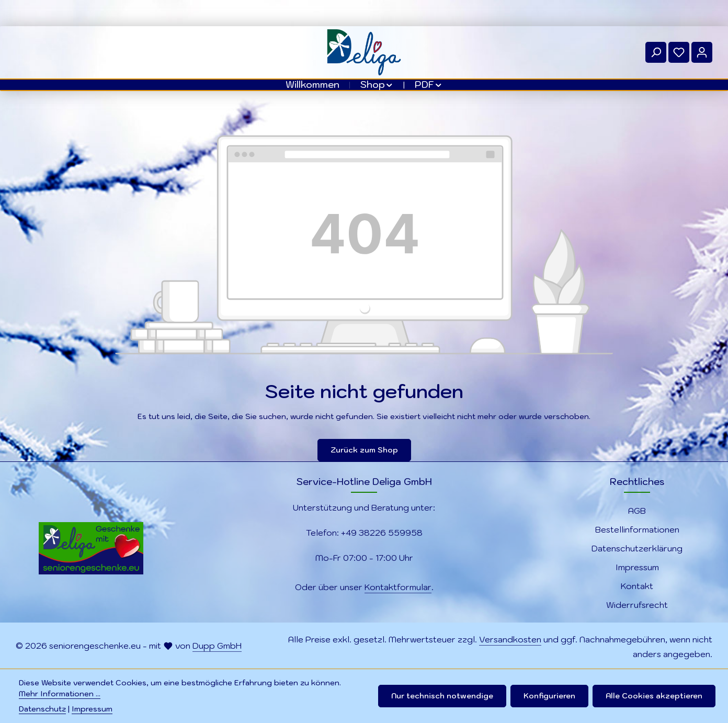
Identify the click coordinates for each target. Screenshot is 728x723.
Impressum (637, 567)
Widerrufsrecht (637, 605)
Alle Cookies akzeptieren (654, 696)
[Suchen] (656, 52)
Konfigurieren (549, 696)
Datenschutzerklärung (637, 548)
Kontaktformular (398, 587)
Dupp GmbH (217, 646)
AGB (637, 511)
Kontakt (637, 586)
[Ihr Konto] (702, 52)
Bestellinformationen (637, 529)
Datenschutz (42, 709)
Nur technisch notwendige (442, 696)
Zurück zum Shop (364, 450)
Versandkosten (510, 639)
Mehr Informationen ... (60, 694)
